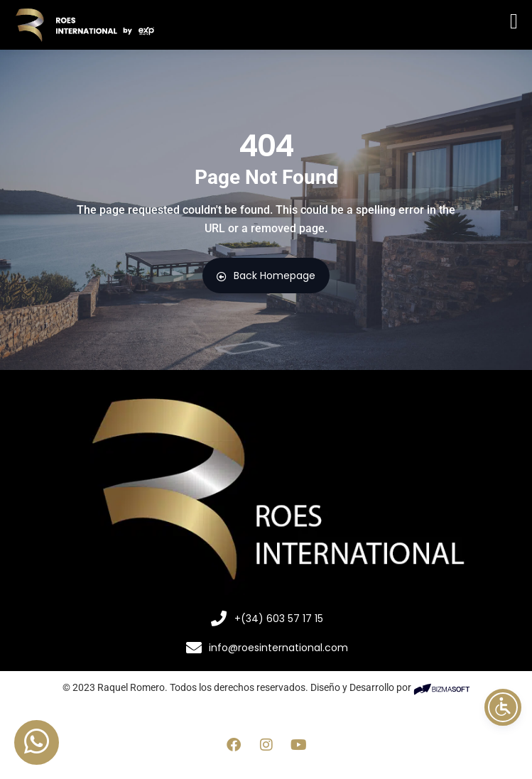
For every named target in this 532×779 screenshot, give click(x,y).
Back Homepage (266, 276)
